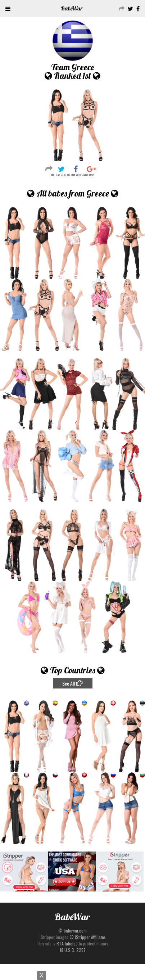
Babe (72, 8)
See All (73, 683)
